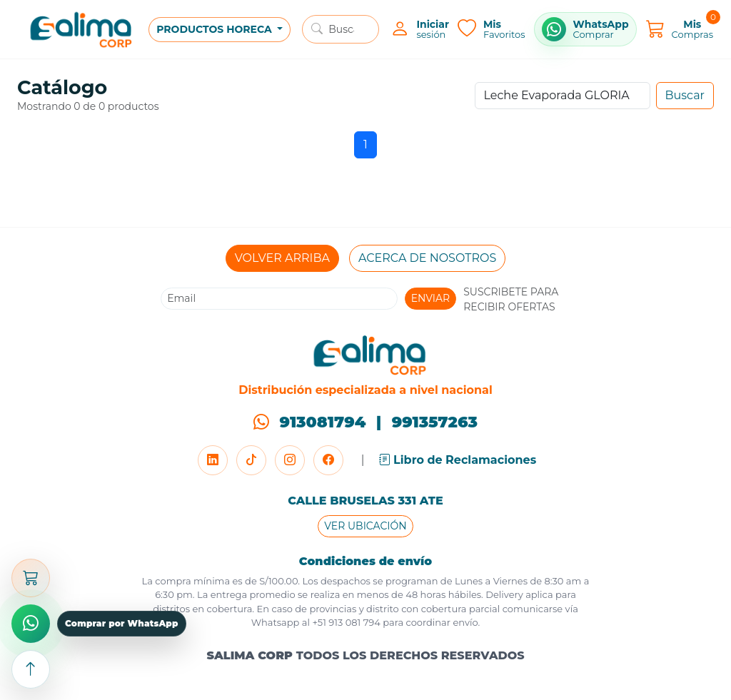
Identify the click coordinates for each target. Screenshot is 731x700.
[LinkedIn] (213, 460)
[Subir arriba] (31, 669)
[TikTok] (251, 460)
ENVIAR (431, 298)
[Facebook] (328, 460)
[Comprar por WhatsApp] (585, 29)
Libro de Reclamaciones (458, 460)
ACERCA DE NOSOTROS (427, 258)
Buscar (685, 95)
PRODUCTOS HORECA (215, 29)
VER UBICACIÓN (365, 526)
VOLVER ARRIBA (282, 258)
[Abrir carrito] (31, 578)
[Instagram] (290, 460)
